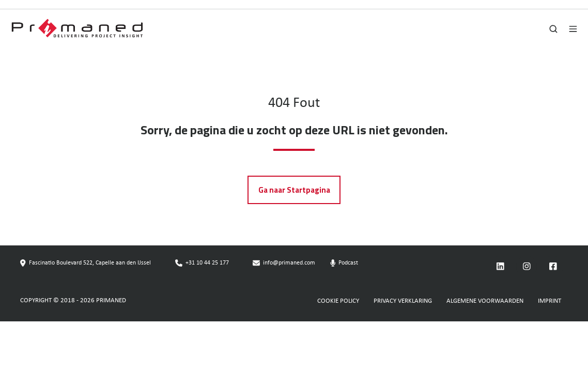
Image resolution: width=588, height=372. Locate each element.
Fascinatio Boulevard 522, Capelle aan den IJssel (90, 263)
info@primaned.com (289, 263)
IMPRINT (550, 301)
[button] (553, 29)
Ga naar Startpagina (294, 190)
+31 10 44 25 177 (207, 263)
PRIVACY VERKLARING (403, 301)
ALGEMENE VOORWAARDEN (485, 301)
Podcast (348, 263)
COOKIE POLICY (338, 301)
